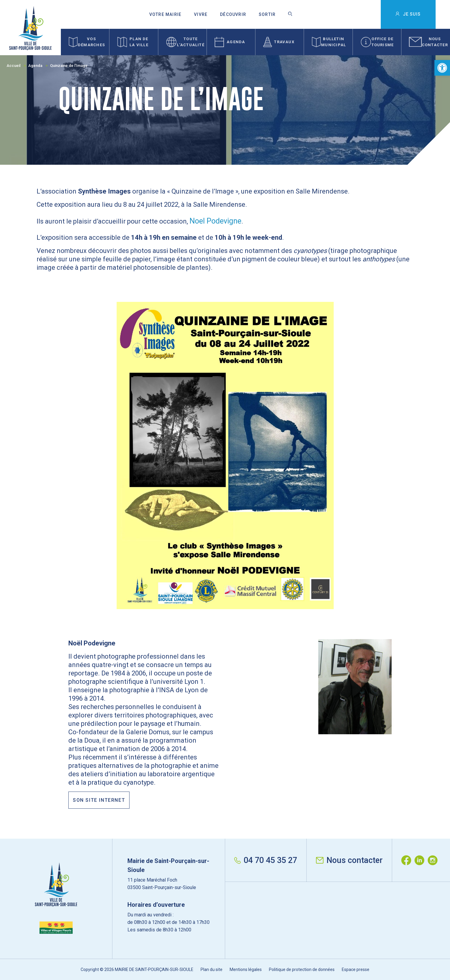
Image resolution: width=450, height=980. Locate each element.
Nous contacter (349, 860)
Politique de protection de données (302, 969)
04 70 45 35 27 (266, 860)
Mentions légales (246, 969)
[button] (442, 68)
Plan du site (212, 969)
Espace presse (356, 969)
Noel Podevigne (215, 221)
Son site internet (99, 800)
